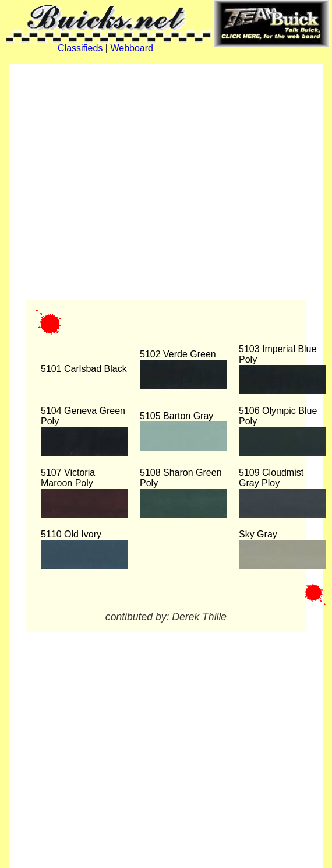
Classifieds (80, 48)
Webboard (132, 48)
